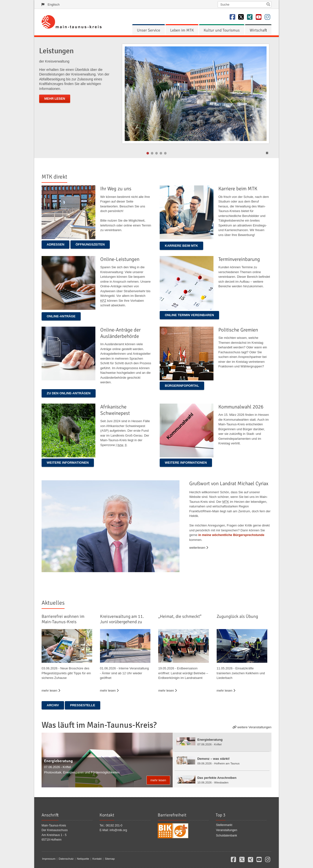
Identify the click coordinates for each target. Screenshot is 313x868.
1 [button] (152, 153)
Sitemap (110, 859)
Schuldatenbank (226, 836)
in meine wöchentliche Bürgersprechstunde (231, 535)
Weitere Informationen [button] (68, 463)
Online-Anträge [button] (61, 316)
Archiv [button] (53, 705)
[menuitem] (149, 30)
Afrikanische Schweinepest (115, 410)
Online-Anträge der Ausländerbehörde (120, 333)
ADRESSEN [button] (56, 244)
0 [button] (148, 153)
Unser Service (149, 30)
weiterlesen (199, 548)
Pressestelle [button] (83, 705)
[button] (268, 152)
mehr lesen (55, 99)
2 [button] (156, 153)
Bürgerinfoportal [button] (182, 386)
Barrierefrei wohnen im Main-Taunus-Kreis (63, 619)
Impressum (49, 859)
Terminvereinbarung (239, 259)
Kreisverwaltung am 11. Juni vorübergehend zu (122, 619)
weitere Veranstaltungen (254, 727)
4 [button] (165, 153)
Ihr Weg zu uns (116, 189)
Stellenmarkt (224, 825)
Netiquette (83, 859)
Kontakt (97, 859)
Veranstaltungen (227, 830)
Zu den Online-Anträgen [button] (69, 393)
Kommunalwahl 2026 (241, 407)
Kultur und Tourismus (222, 30)
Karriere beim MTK (238, 189)
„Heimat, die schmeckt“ (180, 616)
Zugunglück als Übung (237, 616)
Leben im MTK (182, 30)
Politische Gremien (238, 330)
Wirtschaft (258, 30)
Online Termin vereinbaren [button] (189, 315)
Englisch (54, 5)
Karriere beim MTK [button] (181, 246)
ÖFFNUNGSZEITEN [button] (90, 244)
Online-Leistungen (120, 259)
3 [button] (161, 153)
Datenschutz (66, 859)
